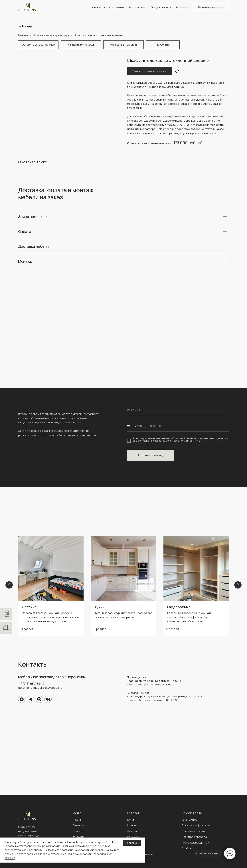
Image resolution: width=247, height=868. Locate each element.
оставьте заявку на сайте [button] (207, 125)
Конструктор (137, 7)
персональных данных (195, 843)
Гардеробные (179, 607)
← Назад (25, 26)
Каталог (97, 7)
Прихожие (133, 837)
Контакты (182, 7)
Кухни (99, 607)
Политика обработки (195, 837)
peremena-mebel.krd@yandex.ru (40, 688)
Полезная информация (196, 825)
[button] (211, 7)
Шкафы (131, 825)
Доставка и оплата (193, 831)
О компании (116, 7)
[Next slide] (238, 586)
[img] (22, 699)
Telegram (163, 129)
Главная (23, 35)
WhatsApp (149, 129)
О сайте (186, 848)
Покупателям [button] (160, 7)
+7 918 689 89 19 (175, 125)
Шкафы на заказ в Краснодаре (51, 35)
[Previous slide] (9, 586)
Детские (29, 607)
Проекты (78, 831)
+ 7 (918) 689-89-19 (31, 684)
